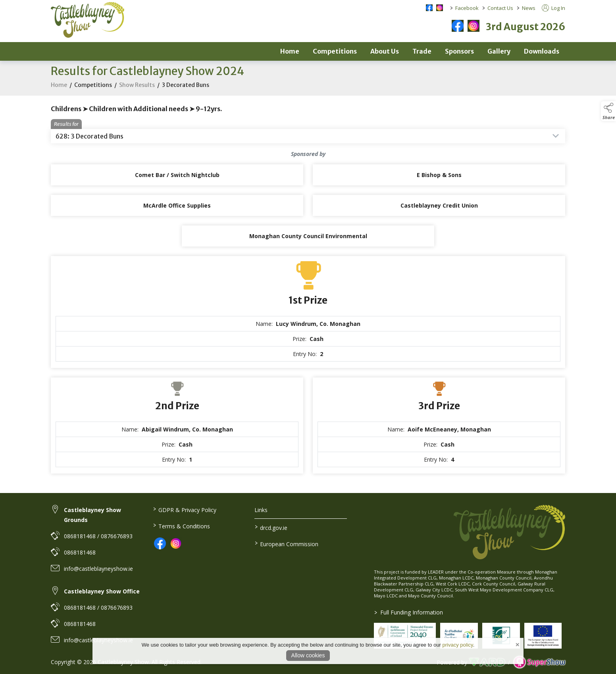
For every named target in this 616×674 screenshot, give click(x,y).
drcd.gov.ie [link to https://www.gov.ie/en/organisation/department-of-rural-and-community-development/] (271, 527)
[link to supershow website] (539, 662)
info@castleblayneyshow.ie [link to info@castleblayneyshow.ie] (98, 569)
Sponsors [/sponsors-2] (459, 51)
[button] (608, 111)
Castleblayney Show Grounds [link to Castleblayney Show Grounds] (92, 515)
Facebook (467, 8)
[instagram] (474, 26)
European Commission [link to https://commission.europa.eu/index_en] (287, 543)
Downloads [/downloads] (542, 51)
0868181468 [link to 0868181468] (80, 552)
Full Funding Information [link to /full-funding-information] (409, 612)
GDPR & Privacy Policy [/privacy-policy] (184, 509)
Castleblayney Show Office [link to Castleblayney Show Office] (102, 591)
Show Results (137, 91)
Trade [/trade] (422, 51)
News (529, 8)
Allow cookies (308, 655)
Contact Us (500, 8)
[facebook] (458, 26)
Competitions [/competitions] (335, 51)
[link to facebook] (160, 543)
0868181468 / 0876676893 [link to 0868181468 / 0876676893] (98, 536)
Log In (553, 8)
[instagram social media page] (440, 8)
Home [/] (290, 51)
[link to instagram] (176, 543)
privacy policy (458, 645)
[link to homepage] (88, 20)
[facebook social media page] (429, 8)
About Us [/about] (385, 51)
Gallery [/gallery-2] (499, 51)
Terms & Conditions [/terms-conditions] (181, 526)
